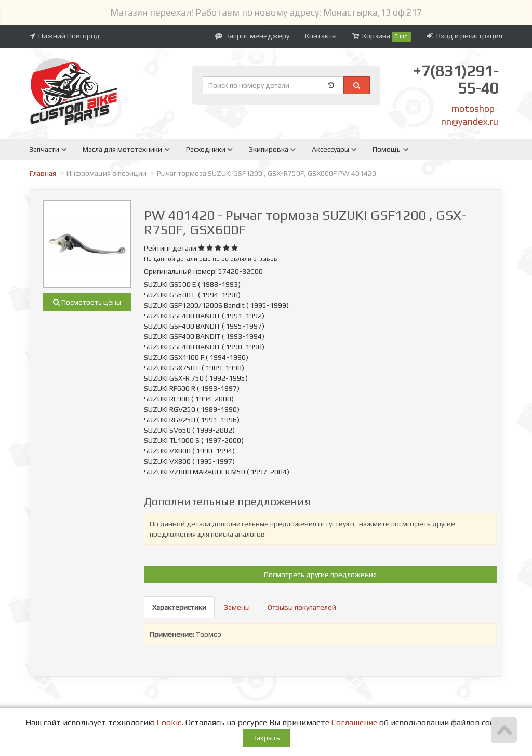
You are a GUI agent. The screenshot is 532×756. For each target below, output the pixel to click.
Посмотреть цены (87, 302)
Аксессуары (334, 149)
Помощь (390, 149)
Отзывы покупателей (302, 607)
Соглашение (354, 722)
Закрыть (266, 738)
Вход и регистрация (465, 36)
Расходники (209, 149)
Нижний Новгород (65, 36)
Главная (43, 173)
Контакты (321, 36)
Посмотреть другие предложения (320, 575)
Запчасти (48, 149)
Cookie (169, 722)
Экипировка (272, 149)
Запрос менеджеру (252, 36)
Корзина (382, 37)
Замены (237, 607)
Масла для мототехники (126, 149)
